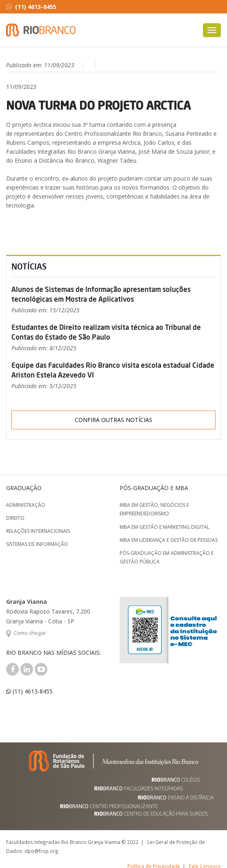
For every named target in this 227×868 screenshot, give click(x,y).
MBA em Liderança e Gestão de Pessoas (169, 540)
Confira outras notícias (113, 420)
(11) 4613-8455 (31, 7)
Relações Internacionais (38, 531)
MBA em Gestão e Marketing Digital (165, 527)
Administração (26, 505)
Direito (15, 518)
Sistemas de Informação (37, 544)
